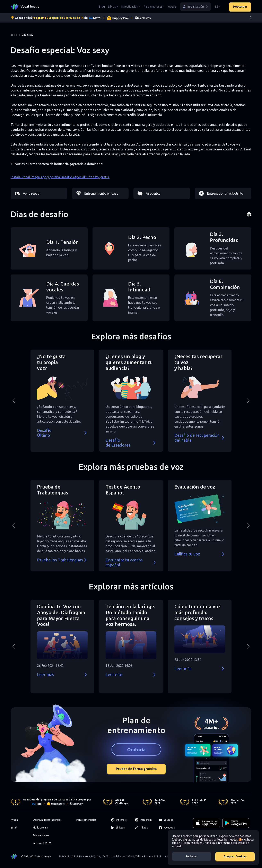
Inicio (14, 35)
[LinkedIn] (121, 828)
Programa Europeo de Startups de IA (58, 18)
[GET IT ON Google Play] (236, 823)
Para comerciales (86, 820)
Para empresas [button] (153, 7)
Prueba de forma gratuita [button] (136, 769)
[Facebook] (168, 828)
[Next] (251, 18)
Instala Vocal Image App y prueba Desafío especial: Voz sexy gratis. (60, 177)
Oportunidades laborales (47, 820)
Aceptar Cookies (235, 856)
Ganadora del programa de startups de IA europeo (55, 800)
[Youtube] (168, 820)
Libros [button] (112, 7)
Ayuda (172, 7)
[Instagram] (145, 820)
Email (14, 828)
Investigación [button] (130, 7)
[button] (195, 7)
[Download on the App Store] (206, 823)
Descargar (240, 7)
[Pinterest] (121, 820)
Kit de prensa (40, 828)
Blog (102, 7)
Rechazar (192, 856)
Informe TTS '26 (42, 843)
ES (217, 7)
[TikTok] (145, 828)
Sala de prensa (41, 835)
